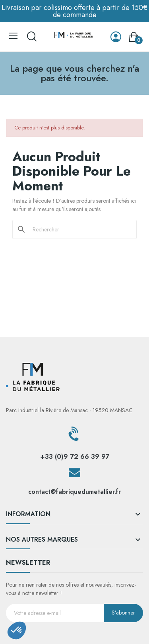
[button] (17, 630)
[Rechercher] (79, 229)
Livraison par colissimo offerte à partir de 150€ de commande (74, 11)
